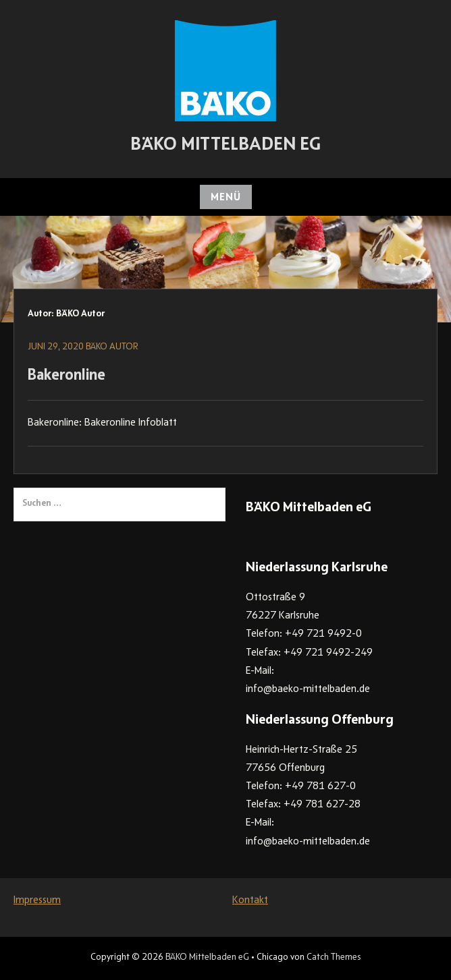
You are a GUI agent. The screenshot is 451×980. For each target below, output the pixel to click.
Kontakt (250, 900)
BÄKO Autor (112, 347)
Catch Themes (334, 958)
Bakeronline (67, 376)
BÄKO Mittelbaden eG (225, 146)
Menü (226, 198)
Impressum (37, 900)
